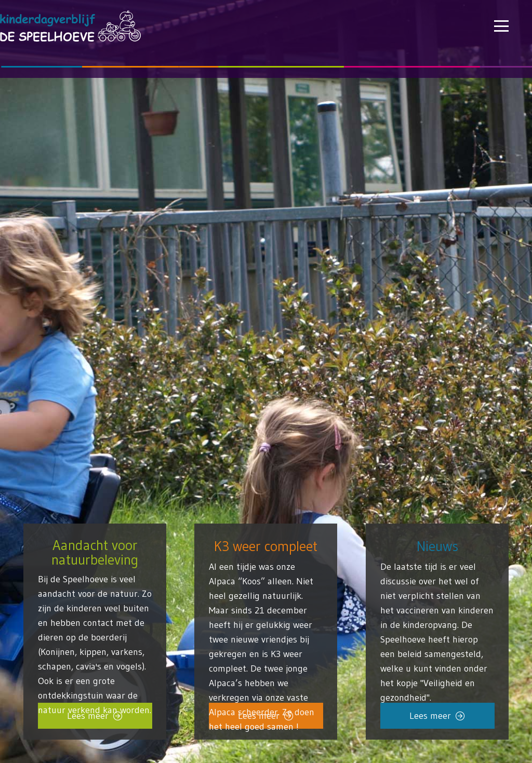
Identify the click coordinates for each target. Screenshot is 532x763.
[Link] (437, 621)
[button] (502, 26)
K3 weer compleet (266, 546)
